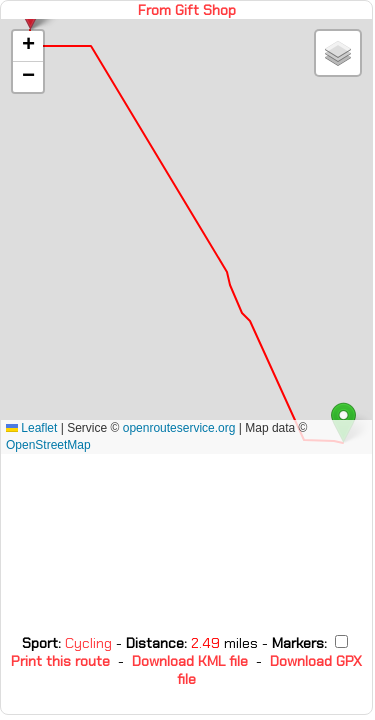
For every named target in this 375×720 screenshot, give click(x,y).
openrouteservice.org (179, 428)
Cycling (90, 643)
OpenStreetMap (48, 445)
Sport (40, 643)
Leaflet (31, 428)
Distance (155, 643)
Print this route (60, 661)
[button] (28, 46)
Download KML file (190, 661)
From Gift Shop (187, 10)
